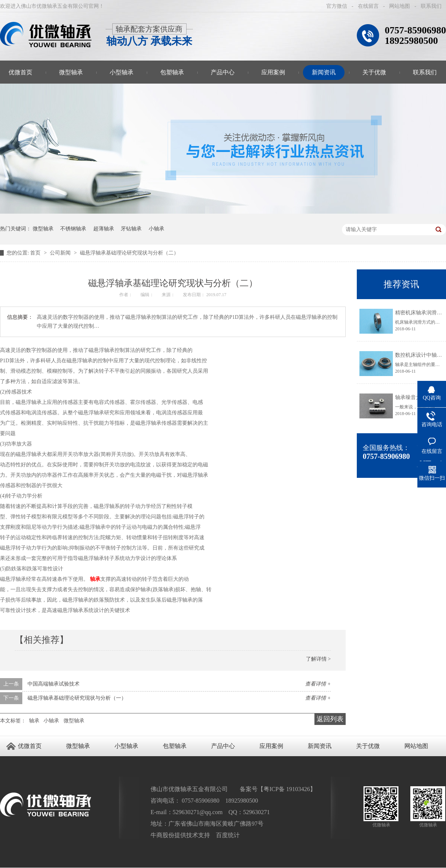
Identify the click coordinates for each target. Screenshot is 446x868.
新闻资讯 (324, 72)
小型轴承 (122, 72)
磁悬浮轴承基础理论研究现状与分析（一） (77, 698)
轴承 (95, 579)
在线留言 (368, 6)
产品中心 (223, 72)
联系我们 (431, 6)
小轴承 (156, 229)
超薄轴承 (104, 229)
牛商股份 (162, 835)
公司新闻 (61, 253)
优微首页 (30, 746)
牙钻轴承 (131, 229)
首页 (36, 253)
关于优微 (374, 72)
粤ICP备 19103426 (287, 789)
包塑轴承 (172, 72)
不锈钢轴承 (73, 229)
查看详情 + (318, 684)
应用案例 (273, 72)
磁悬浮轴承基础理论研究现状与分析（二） (129, 253)
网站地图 (400, 6)
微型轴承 (71, 72)
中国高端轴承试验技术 (54, 684)
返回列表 (330, 719)
